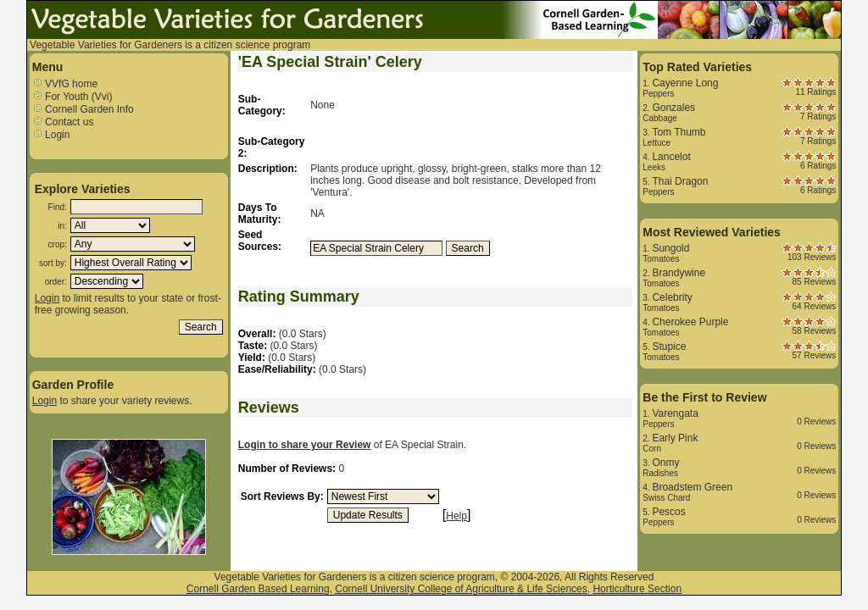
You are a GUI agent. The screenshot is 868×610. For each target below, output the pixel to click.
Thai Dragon (680, 181)
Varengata (675, 413)
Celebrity (672, 297)
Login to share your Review (305, 445)
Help (456, 516)
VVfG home (65, 84)
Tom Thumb (679, 132)
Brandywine (679, 273)
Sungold (670, 248)
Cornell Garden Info (83, 109)
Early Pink (675, 438)
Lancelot (671, 157)
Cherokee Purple (690, 322)
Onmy (665, 463)
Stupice (669, 347)
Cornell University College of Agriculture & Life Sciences (461, 589)
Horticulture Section (637, 589)
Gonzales (673, 108)
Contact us (63, 122)
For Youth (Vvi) (72, 97)
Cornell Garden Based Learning (258, 589)
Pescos (668, 512)
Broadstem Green (692, 487)
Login (51, 135)
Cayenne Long (685, 83)
